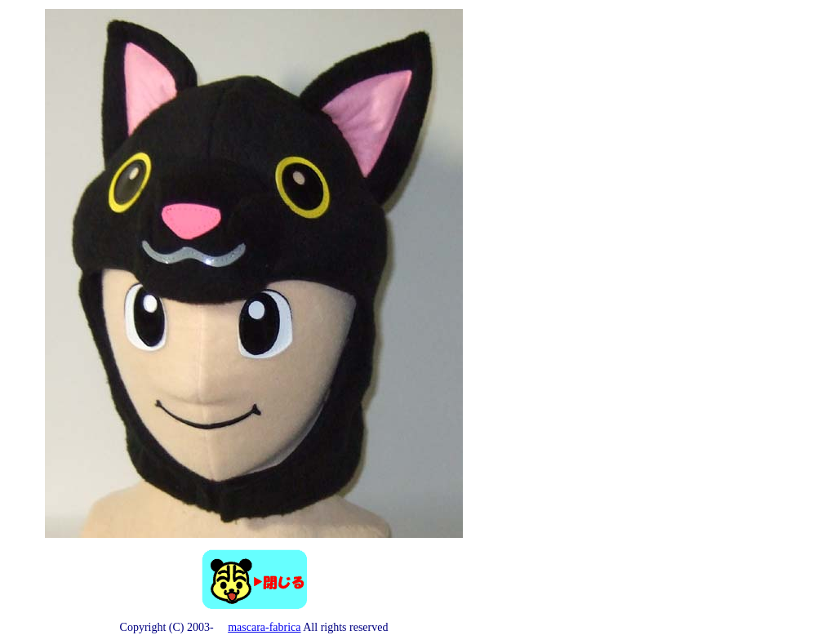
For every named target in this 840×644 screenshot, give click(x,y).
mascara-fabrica (264, 627)
